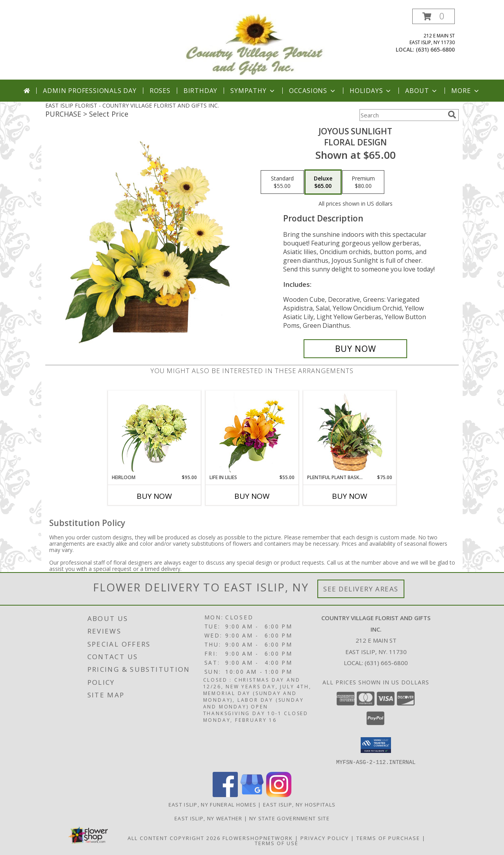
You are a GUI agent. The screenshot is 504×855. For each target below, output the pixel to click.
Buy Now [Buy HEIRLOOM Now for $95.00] (154, 496)
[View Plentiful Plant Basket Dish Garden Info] (350, 433)
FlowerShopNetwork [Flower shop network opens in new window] (258, 838)
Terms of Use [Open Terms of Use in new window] (277, 843)
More (466, 91)
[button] (434, 16)
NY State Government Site (289, 818)
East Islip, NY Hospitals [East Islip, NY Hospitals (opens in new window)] (299, 804)
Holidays (371, 91)
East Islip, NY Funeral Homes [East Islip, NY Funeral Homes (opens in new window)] (212, 804)
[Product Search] (402, 115)
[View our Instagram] (279, 795)
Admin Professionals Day (90, 91)
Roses (160, 91)
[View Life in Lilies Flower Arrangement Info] (252, 432)
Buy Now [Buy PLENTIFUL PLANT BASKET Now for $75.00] (350, 496)
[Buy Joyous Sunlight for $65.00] (355, 349)
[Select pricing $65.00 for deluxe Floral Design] (323, 182)
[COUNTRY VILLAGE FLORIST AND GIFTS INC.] (255, 44)
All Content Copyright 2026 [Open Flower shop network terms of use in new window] (174, 838)
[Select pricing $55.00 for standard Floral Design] (282, 182)
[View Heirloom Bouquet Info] (155, 432)
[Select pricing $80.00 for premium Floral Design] (363, 182)
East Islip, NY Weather (208, 818)
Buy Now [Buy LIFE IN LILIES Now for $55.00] (252, 496)
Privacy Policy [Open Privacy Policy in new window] (325, 838)
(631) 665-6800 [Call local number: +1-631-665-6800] (435, 49)
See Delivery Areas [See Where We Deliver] (361, 589)
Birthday (200, 91)
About (422, 91)
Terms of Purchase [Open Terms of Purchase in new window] (388, 838)
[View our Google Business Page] (252, 795)
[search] (452, 115)
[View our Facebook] (225, 795)
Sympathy (253, 91)
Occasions (313, 91)
